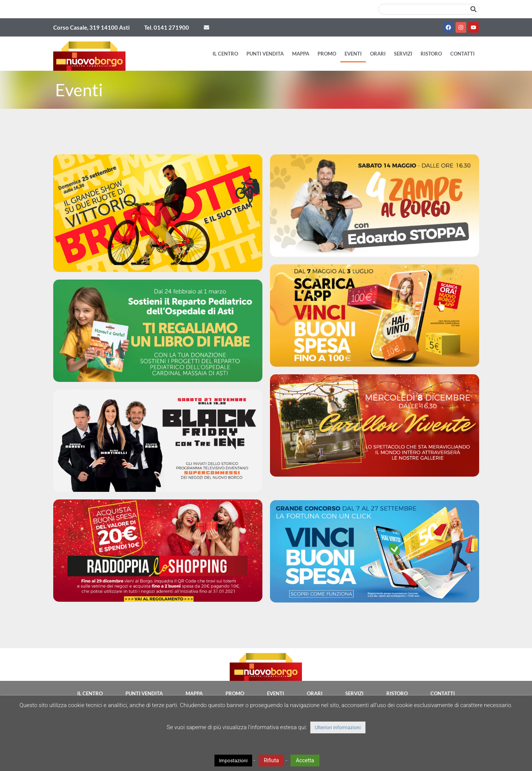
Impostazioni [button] (233, 761)
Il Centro (225, 54)
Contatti (462, 54)
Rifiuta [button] (272, 760)
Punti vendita (265, 54)
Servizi (403, 54)
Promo (327, 54)
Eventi (353, 54)
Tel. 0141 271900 (167, 27)
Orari (378, 54)
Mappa (301, 54)
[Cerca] (473, 9)
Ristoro (431, 54)
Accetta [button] (305, 760)
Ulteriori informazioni (338, 727)
